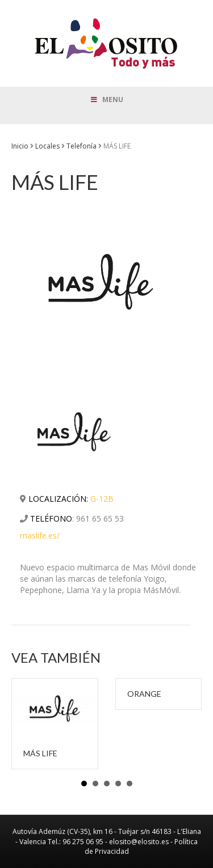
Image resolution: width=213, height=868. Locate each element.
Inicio (20, 146)
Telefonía (82, 146)
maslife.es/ (40, 535)
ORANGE (144, 694)
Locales (47, 146)
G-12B (102, 499)
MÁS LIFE (40, 753)
